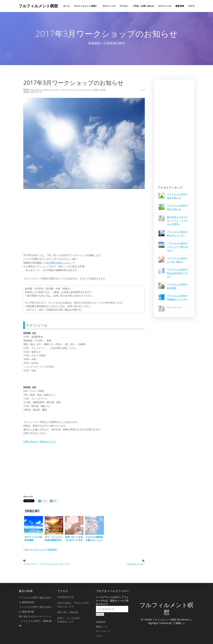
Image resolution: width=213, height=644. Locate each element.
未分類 (102, 90)
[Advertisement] (84, 220)
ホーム (67, 6)
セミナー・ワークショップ (64, 90)
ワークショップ (38, 550)
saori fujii (35, 90)
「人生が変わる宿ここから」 (57, 263)
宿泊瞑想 (52, 550)
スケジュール (165, 6)
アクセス (124, 6)
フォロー (100, 614)
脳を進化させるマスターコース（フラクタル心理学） (177, 221)
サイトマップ (103, 631)
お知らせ (47, 90)
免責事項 (101, 622)
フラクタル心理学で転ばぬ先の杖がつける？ (177, 273)
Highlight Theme (157, 623)
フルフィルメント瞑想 (38, 6)
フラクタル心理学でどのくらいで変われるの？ (177, 247)
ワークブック (174, 307)
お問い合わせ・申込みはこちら (40, 442)
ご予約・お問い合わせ (143, 6)
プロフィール (109, 6)
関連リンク (102, 627)
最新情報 (180, 6)
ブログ (191, 6)
